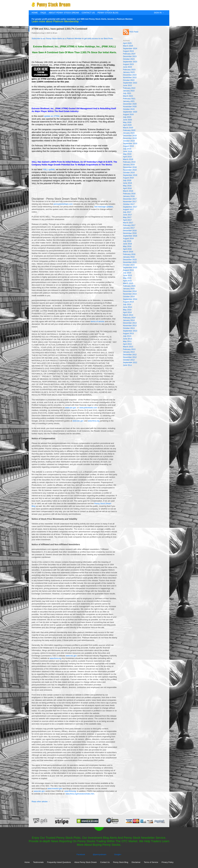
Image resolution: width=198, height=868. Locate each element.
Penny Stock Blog (108, 13)
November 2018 (130, 170)
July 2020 (127, 117)
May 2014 (127, 310)
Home (35, 13)
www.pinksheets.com (88, 408)
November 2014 (130, 294)
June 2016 (127, 244)
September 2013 (130, 331)
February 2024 (129, 54)
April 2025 (127, 43)
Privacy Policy (167, 862)
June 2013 (127, 339)
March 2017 (128, 223)
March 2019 (128, 159)
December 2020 (130, 104)
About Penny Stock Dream (64, 13)
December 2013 (130, 323)
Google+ (118, 854)
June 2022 (127, 85)
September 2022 (130, 83)
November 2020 (130, 107)
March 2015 (128, 283)
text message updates (104, 207)
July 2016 (127, 241)
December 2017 (130, 199)
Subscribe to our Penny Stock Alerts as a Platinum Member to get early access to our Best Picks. (72, 38)
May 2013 (127, 341)
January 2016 (129, 257)
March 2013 (128, 347)
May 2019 (127, 154)
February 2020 (129, 130)
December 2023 (130, 56)
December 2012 (130, 355)
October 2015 (129, 265)
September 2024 (130, 48)
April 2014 (127, 312)
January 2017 (129, 228)
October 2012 (129, 360)
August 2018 (128, 178)
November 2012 (130, 357)
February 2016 (129, 254)
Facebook (81, 854)
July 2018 (127, 180)
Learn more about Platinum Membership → (57, 21)
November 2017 (130, 201)
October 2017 (129, 204)
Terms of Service (151, 862)
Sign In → (159, 13)
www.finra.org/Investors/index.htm (80, 794)
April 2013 (127, 344)
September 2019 (130, 143)
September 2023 (130, 62)
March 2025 (128, 46)
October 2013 (129, 328)
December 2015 (130, 260)
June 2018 (127, 183)
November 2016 (130, 233)
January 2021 (129, 101)
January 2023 (129, 72)
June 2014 (127, 307)
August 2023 (128, 64)
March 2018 (128, 191)
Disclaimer (136, 862)
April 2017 (127, 220)
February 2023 (129, 70)
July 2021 (127, 93)
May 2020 (127, 122)
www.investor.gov (55, 788)
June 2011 (127, 365)
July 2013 (127, 336)
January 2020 (129, 133)
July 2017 (127, 212)
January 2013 (129, 352)
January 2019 (129, 165)
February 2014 (129, 318)
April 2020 (127, 125)
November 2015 (130, 262)
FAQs (43, 13)
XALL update (49, 169)
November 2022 (130, 77)
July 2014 (127, 304)
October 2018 (129, 172)
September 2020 (130, 112)
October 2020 (129, 109)
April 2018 (127, 188)
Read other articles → (41, 802)
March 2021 (128, 96)
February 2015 (129, 286)
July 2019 (127, 149)
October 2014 (129, 296)
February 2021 (129, 99)
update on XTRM (52, 116)
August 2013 (128, 333)
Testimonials (38, 862)
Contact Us (88, 13)
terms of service (98, 321)
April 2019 (127, 157)
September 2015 (130, 267)
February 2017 (129, 225)
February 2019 (129, 162)
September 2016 (130, 236)
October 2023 (129, 59)
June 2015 (127, 275)
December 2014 (130, 291)
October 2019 (129, 141)
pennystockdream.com (63, 204)
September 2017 (130, 207)
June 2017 (127, 215)
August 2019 (128, 146)
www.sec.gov (71, 408)
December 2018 (130, 167)
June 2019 (127, 151)
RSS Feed (131, 32)
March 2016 (128, 252)
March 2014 (128, 315)
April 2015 (127, 281)
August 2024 (128, 51)
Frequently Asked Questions (59, 862)
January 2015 (129, 289)
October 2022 (129, 80)
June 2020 (127, 120)
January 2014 (129, 320)
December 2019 (130, 136)
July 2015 (127, 273)
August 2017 (128, 209)
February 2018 (129, 194)
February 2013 (129, 349)
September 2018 (130, 175)
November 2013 (130, 326)
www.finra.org (94, 421)
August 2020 (128, 114)
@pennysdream (100, 854)
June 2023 (127, 67)
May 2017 (127, 217)
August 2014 (128, 302)
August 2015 (128, 270)
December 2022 (130, 75)
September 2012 (130, 362)
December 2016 (130, 231)
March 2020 (128, 128)
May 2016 (127, 246)
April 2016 (127, 249)
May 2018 (127, 186)
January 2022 (129, 91)
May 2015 (127, 278)
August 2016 (128, 238)
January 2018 (129, 196)
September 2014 (130, 299)
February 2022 (129, 88)
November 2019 (130, 138)
